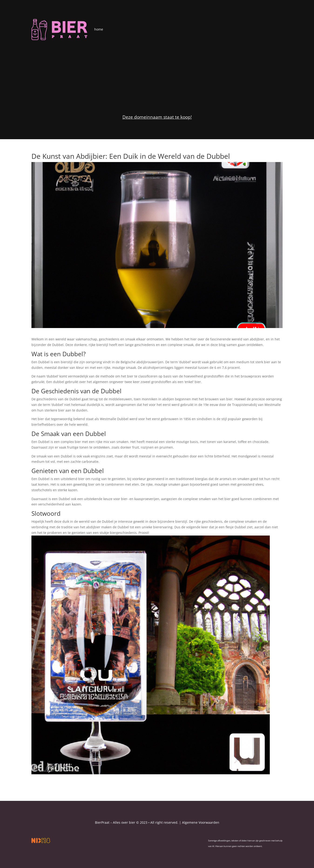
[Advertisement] (157, 75)
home (99, 29)
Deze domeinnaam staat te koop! (157, 117)
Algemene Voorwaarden (201, 822)
